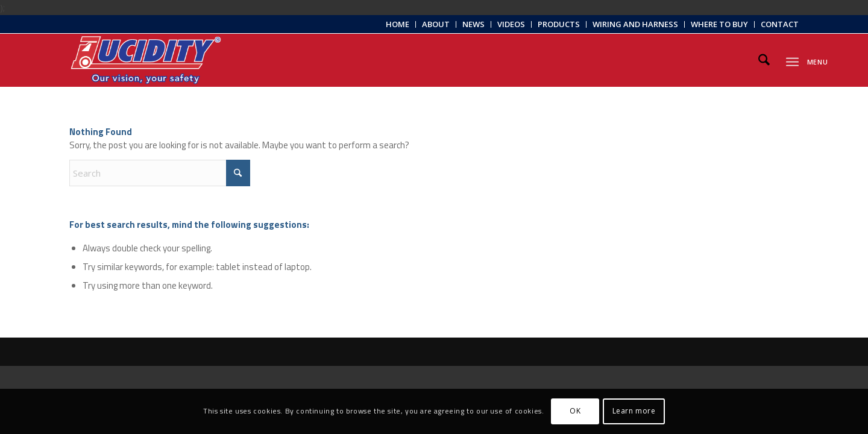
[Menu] (792, 60)
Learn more (634, 411)
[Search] (764, 60)
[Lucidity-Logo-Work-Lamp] (146, 60)
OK (575, 411)
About (436, 24)
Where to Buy (719, 24)
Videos (511, 24)
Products (559, 24)
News (473, 24)
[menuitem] (398, 24)
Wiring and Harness (635, 24)
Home (398, 24)
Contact (780, 24)
